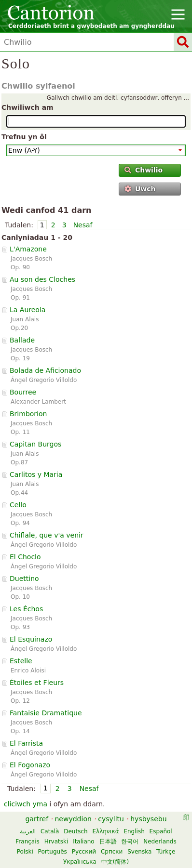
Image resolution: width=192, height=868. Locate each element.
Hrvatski (56, 842)
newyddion (73, 819)
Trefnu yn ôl (24, 137)
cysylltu (111, 819)
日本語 (108, 842)
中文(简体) (115, 862)
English (134, 831)
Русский (84, 852)
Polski (25, 852)
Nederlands (160, 842)
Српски (112, 852)
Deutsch (75, 831)
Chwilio (144, 170)
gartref (37, 819)
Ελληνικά (105, 831)
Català (50, 831)
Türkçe (166, 852)
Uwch (140, 189)
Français (27, 842)
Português (53, 852)
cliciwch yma (26, 804)
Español (161, 831)
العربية (28, 831)
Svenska (139, 852)
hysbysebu (148, 819)
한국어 (130, 842)
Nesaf (83, 225)
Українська (80, 862)
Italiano (84, 842)
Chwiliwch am (27, 107)
